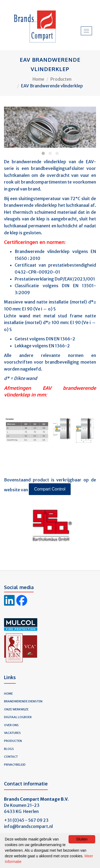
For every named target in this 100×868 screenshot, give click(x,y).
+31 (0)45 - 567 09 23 (26, 820)
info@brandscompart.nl (28, 826)
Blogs (9, 749)
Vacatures (12, 733)
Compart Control (50, 489)
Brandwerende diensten (23, 701)
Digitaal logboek (18, 717)
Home (38, 79)
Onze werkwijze (16, 709)
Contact (11, 757)
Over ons (11, 725)
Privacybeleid (15, 765)
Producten (61, 79)
